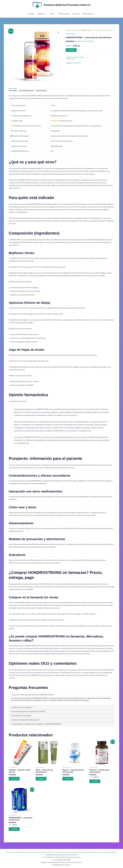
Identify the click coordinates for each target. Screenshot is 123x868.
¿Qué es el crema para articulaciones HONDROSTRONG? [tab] (32, 695)
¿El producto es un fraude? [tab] (21, 716)
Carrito (52, 14)
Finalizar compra (64, 14)
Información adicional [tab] (26, 91)
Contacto (63, 852)
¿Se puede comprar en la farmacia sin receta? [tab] (28, 712)
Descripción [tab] (13, 91)
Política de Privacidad (13, 852)
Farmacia (31, 14)
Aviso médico (112, 852)
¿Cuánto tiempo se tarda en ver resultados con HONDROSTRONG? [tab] (36, 724)
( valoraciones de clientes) (84, 41)
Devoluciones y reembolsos (98, 852)
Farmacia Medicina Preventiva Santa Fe (67, 5)
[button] (46, 14)
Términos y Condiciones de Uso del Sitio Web (36, 852)
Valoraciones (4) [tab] (41, 91)
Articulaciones (75, 30)
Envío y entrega (83, 852)
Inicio (68, 30)
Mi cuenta (76, 14)
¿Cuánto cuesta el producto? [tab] (21, 707)
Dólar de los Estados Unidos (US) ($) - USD (75, 58)
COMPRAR (71, 50)
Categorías (42, 14)
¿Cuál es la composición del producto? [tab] (25, 720)
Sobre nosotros (89, 14)
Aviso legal (55, 852)
